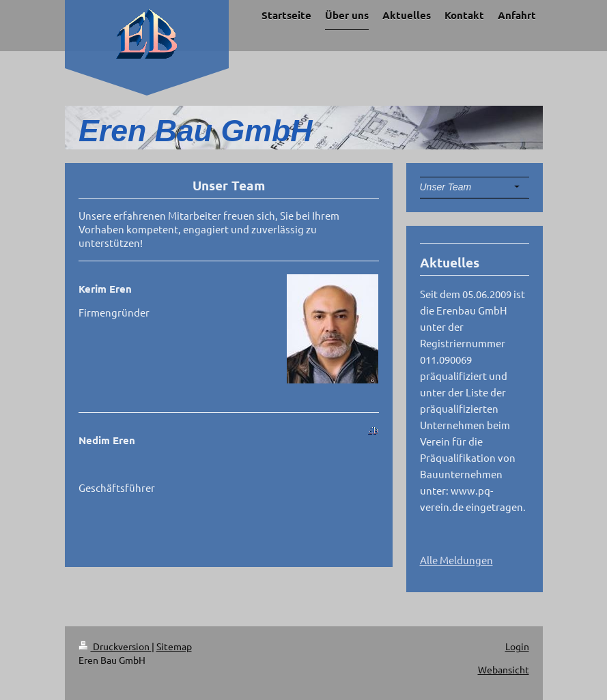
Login (517, 646)
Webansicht (504, 669)
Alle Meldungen (456, 560)
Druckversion (115, 646)
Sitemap (174, 646)
